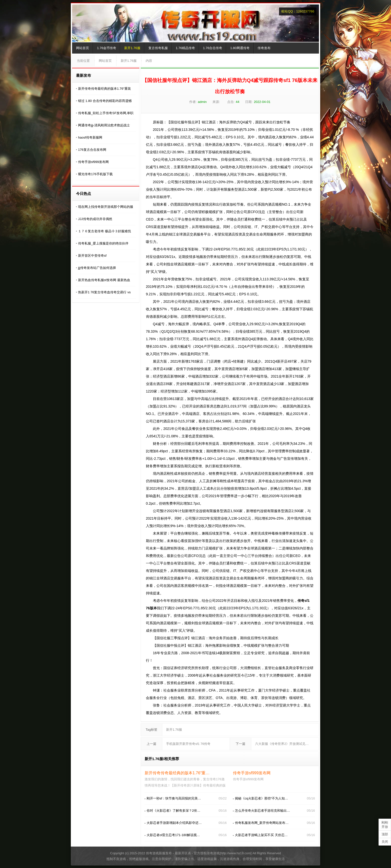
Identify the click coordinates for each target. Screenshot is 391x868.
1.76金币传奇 (107, 48)
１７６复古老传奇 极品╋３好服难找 (104, 231)
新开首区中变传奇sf (92, 256)
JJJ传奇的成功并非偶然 (95, 219)
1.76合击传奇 (213, 48)
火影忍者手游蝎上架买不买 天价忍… (261, 835)
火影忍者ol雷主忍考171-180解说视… (173, 835)
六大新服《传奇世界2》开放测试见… (282, 744)
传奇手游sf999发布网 (93, 162)
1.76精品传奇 (185, 48)
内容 (149, 61)
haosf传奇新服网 (90, 137)
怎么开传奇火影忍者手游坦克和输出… (262, 811)
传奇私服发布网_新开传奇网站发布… (262, 823)
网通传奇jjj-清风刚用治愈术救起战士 (104, 125)
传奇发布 (264, 48)
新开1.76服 (132, 48)
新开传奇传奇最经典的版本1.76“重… (177, 773)
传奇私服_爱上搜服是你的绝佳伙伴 (103, 243)
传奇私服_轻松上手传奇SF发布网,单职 (106, 113)
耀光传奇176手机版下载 (95, 174)
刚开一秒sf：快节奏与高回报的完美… (174, 798)
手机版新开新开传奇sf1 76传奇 (188, 744)
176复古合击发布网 (92, 150)
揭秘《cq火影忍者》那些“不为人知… (261, 798)
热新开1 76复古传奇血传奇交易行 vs (104, 292)
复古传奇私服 (158, 48)
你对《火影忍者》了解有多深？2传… (173, 811)
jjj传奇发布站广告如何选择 (97, 268)
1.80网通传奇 (240, 48)
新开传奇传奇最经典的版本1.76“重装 (104, 89)
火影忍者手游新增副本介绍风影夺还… (174, 823)
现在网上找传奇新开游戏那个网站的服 (106, 207)
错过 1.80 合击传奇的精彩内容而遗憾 (105, 101)
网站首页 (83, 48)
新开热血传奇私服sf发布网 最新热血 (104, 280)
